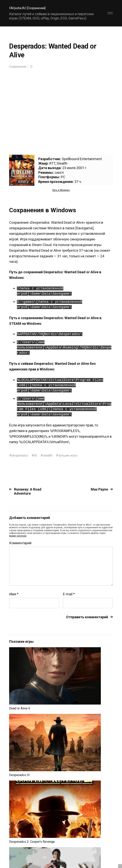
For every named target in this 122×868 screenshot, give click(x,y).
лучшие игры (73, 455)
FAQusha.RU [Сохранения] (29, 8)
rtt (38, 455)
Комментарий (20, 543)
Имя (14, 594)
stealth (51, 455)
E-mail (69, 594)
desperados (21, 455)
